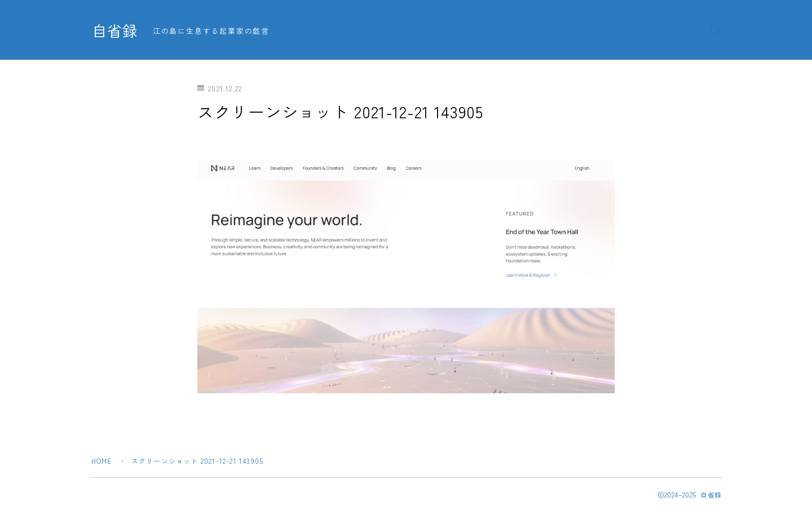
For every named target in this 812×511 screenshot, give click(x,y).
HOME (102, 461)
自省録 (116, 30)
